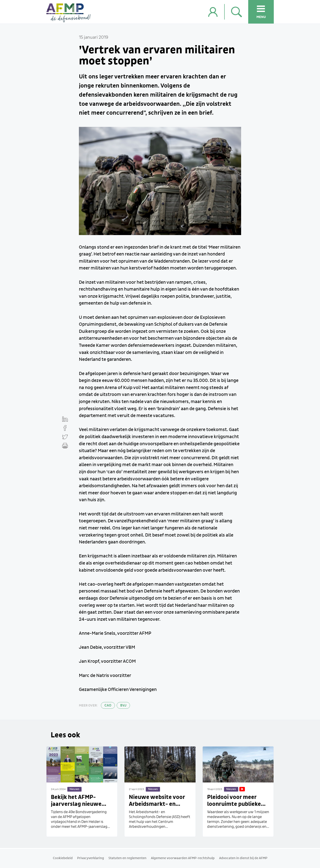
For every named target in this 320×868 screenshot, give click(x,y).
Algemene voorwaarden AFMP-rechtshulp (183, 858)
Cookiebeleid (63, 858)
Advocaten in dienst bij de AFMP (243, 858)
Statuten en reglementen (127, 858)
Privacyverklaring (91, 858)
